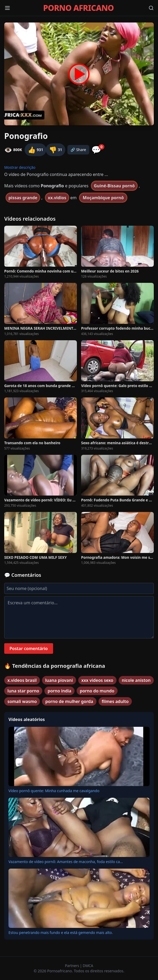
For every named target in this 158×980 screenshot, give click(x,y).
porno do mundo (97, 691)
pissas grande (23, 198)
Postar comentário (29, 648)
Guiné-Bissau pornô (114, 186)
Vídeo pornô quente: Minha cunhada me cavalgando (54, 791)
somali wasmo (22, 701)
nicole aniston (136, 680)
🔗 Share (78, 150)
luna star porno (23, 691)
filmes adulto (115, 701)
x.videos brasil (22, 680)
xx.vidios (57, 198)
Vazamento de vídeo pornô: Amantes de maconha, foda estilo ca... (66, 862)
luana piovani (59, 680)
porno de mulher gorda (69, 701)
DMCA (88, 966)
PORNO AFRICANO (78, 8)
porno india (59, 691)
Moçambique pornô (103, 198)
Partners (73, 966)
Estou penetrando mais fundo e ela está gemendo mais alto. (61, 933)
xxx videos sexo (97, 680)
